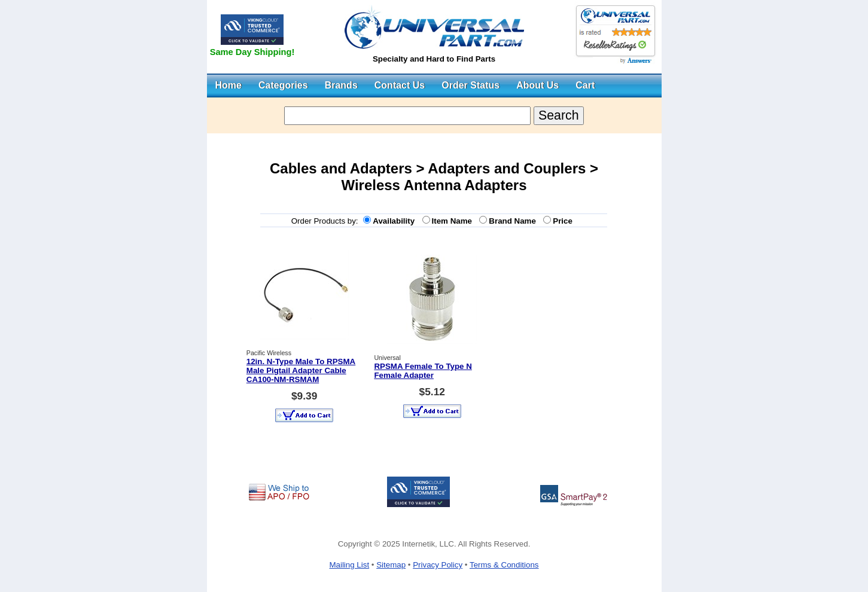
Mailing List (349, 565)
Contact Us (400, 85)
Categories (283, 85)
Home (229, 85)
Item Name (454, 221)
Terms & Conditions (504, 565)
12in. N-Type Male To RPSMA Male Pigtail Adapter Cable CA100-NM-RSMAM (301, 370)
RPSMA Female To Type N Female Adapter (423, 371)
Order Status (470, 85)
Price (565, 221)
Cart (585, 85)
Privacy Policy (438, 565)
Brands (341, 85)
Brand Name (514, 221)
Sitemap (391, 565)
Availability (396, 221)
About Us (537, 85)
